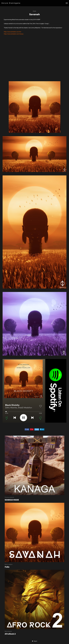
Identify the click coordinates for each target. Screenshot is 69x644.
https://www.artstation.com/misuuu (14, 34)
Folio (34, 11)
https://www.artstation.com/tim (13, 32)
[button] (34, 641)
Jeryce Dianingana (11, 3)
